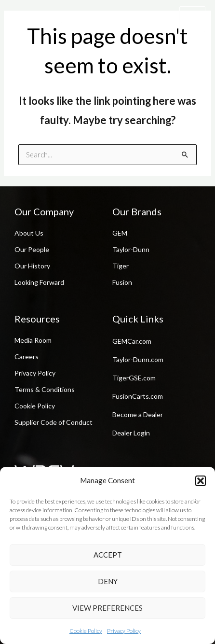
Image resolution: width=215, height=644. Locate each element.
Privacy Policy (124, 631)
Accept (108, 555)
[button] (201, 481)
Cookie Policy (86, 631)
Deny (108, 581)
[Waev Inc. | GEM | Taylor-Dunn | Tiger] (39, 19)
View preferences (107, 608)
